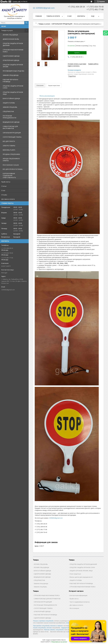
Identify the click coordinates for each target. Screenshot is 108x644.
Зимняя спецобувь (40, 587)
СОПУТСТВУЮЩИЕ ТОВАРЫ (12, 137)
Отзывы (4, 195)
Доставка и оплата (8, 199)
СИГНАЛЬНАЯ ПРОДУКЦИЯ (12, 133)
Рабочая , (50, 630)
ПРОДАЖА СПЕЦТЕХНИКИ (11, 154)
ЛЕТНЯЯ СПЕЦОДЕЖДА (10, 35)
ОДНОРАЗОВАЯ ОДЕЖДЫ (42, 574)
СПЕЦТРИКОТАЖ (8, 111)
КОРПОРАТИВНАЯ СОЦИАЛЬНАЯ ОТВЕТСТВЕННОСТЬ (9, 175)
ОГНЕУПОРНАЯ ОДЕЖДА (11, 60)
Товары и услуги (7, 30)
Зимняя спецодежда (41, 583)
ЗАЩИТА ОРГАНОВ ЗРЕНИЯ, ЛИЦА (81, 571)
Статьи (4, 186)
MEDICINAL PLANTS (9, 150)
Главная (39, 16)
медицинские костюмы (69, 628)
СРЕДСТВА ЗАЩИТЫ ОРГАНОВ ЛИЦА (13, 93)
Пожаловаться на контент (59, 642)
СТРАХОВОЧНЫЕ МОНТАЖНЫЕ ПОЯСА (13, 51)
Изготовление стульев (11, 165)
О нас (3, 190)
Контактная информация (78, 595)
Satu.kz (63, 640)
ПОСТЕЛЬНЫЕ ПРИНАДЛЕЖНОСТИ (9, 117)
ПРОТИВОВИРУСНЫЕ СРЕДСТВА (13, 71)
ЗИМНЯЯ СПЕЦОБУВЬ (10, 107)
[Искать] (26, 23)
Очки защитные (75, 574)
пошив (35, 628)
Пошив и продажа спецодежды (43, 621)
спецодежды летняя (45, 628)
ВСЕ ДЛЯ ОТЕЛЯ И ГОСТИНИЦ (13, 169)
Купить (77, 53)
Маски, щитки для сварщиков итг (81, 577)
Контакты (81, 16)
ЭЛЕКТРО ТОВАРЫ (9, 146)
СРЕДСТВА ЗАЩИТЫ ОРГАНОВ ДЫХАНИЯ (13, 44)
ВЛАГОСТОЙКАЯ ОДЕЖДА (11, 98)
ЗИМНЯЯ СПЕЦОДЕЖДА (11, 75)
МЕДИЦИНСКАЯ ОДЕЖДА (11, 122)
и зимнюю (48, 626)
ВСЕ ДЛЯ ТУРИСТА (9, 141)
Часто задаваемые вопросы (80, 602)
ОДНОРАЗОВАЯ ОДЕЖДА (11, 56)
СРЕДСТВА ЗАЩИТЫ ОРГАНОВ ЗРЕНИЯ (13, 66)
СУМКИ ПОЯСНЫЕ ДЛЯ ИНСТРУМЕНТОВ (10, 127)
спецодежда (60, 630)
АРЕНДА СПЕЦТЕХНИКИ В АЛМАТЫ (11, 160)
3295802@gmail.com (8, 290)
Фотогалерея (74, 608)
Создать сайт (17, 2)
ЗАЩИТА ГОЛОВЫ (9, 103)
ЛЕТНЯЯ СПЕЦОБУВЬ (41, 564)
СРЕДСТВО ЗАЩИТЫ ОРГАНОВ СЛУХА (13, 87)
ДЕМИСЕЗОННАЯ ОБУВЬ (11, 39)
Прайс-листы (6, 182)
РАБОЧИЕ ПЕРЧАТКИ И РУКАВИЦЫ (10, 81)
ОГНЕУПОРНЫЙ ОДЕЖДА (42, 611)
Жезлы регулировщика (47, 96)
